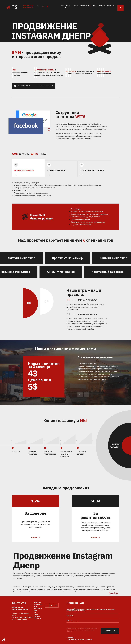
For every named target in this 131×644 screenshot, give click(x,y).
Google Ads (38, 608)
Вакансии (37, 602)
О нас (76, 6)
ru (38, 6)
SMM (35, 610)
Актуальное (65, 6)
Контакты (111, 6)
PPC (76, 639)
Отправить (111, 631)
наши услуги (85, 6)
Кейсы (95, 6)
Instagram (89, 639)
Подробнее (113, 593)
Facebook (81, 639)
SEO (35, 612)
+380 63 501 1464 (24, 613)
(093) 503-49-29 (28, 6)
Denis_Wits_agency (26, 617)
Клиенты (102, 6)
